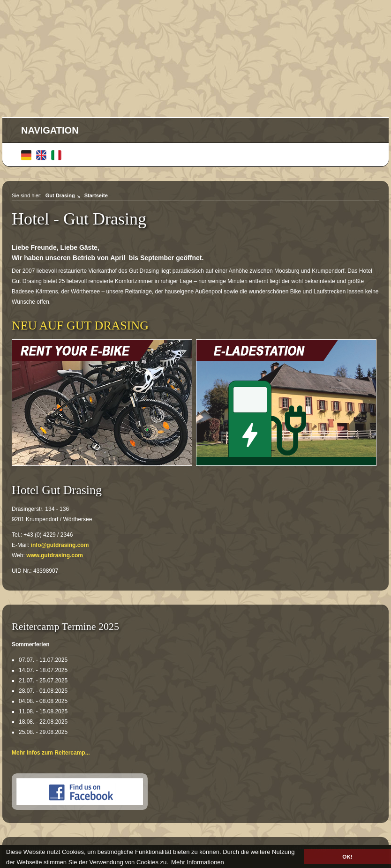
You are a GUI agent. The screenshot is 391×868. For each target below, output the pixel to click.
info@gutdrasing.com (60, 545)
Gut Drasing (60, 195)
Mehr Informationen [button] (198, 862)
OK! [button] (347, 857)
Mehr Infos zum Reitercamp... (51, 753)
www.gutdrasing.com (55, 555)
